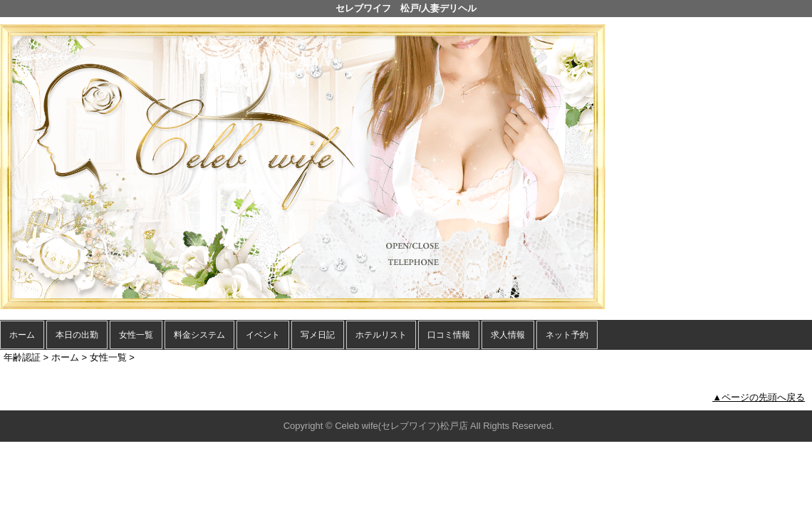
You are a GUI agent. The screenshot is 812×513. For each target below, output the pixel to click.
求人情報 (508, 335)
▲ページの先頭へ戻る (759, 397)
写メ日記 (318, 335)
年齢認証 (22, 357)
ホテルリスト (381, 335)
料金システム (199, 335)
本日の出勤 (77, 335)
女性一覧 (136, 335)
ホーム (22, 335)
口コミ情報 (449, 335)
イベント (263, 335)
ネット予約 (567, 335)
